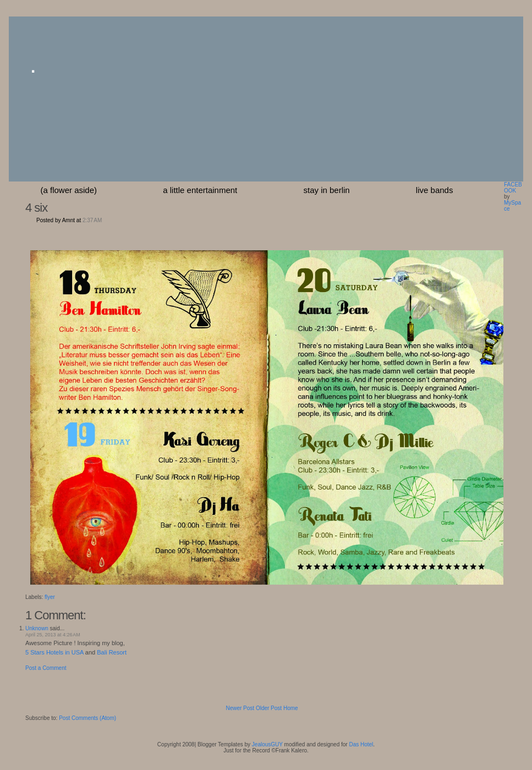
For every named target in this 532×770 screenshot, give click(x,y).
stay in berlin (326, 190)
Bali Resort (112, 652)
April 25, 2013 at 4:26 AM (53, 635)
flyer (50, 597)
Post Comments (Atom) (87, 718)
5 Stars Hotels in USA (54, 652)
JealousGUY (267, 744)
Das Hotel (361, 744)
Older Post (269, 708)
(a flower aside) (69, 190)
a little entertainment (200, 190)
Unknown (37, 628)
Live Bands (435, 190)
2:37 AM (92, 220)
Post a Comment (46, 668)
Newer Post (240, 708)
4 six (36, 208)
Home (291, 708)
